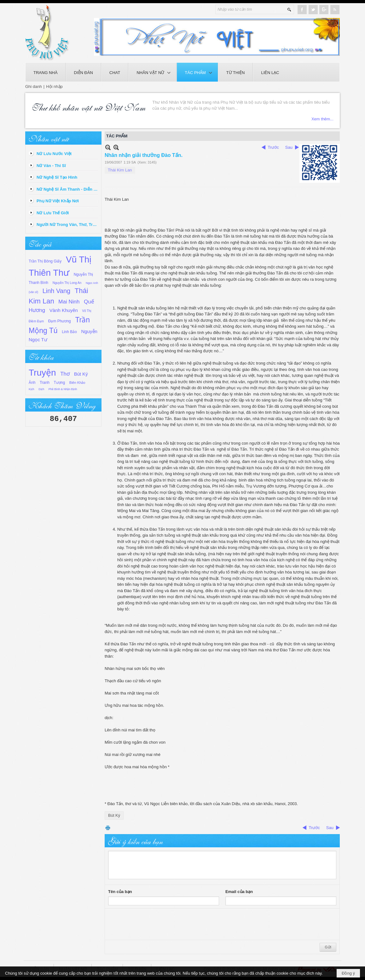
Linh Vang (57, 291)
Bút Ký (81, 374)
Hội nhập (54, 86)
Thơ (65, 374)
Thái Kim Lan (120, 170)
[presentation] (156, 925)
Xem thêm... (322, 119)
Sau (289, 147)
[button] (152, 72)
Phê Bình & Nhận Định (63, 389)
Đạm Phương (60, 321)
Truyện (42, 373)
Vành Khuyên (64, 310)
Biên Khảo (77, 383)
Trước (273, 147)
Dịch (41, 389)
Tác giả (40, 243)
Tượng (60, 383)
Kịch (32, 389)
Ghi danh (34, 86)
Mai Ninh (69, 302)
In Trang (108, 828)
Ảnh (32, 383)
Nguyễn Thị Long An (67, 283)
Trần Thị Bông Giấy (45, 261)
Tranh (45, 383)
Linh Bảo (69, 332)
